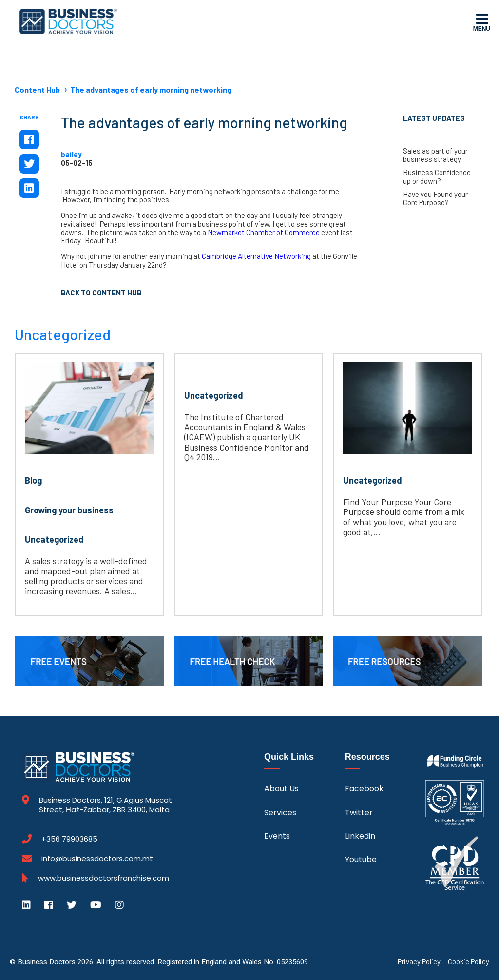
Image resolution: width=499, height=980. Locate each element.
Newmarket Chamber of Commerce (264, 232)
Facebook (364, 789)
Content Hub (37, 89)
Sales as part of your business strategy (435, 155)
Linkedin (360, 836)
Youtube (361, 859)
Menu (482, 22)
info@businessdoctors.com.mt (97, 858)
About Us (281, 789)
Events (277, 836)
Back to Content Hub (101, 293)
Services (280, 813)
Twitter (359, 813)
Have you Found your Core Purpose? (435, 198)
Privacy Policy (419, 962)
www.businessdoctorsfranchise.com (104, 878)
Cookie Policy (469, 962)
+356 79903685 (69, 839)
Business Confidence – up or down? (439, 176)
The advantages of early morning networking (151, 89)
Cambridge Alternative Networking (256, 256)
